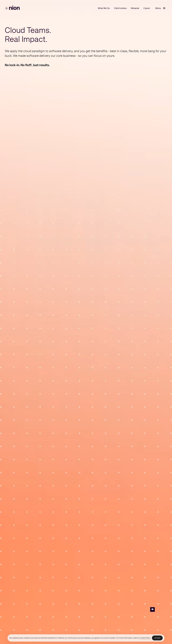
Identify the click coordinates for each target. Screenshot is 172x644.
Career (147, 8)
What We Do (104, 8)
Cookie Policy (145, 638)
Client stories (120, 8)
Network (135, 8)
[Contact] (152, 609)
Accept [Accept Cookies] (157, 638)
